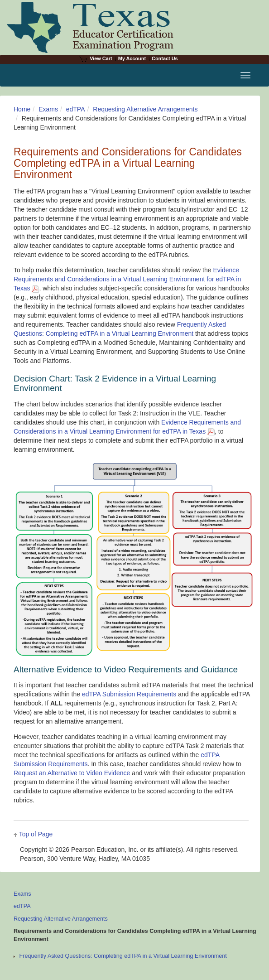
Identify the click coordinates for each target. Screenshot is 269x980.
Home (22, 109)
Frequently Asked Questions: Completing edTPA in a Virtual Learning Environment (123, 956)
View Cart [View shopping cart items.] (96, 58)
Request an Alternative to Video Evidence (72, 773)
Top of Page (36, 834)
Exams (48, 109)
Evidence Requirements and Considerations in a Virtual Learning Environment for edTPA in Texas (127, 279)
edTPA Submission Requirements (129, 694)
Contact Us (165, 58)
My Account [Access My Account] (132, 58)
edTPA (76, 109)
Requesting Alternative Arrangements (145, 109)
